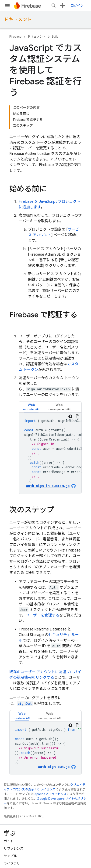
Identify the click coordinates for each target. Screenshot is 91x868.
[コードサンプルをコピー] (78, 416)
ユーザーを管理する (42, 615)
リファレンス (14, 848)
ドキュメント (18, 20)
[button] (31, 407)
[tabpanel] (50, 453)
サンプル (10, 856)
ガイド (9, 841)
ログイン (77, 6)
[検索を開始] (54, 6)
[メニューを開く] (7, 6)
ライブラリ (12, 863)
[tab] (31, 407)
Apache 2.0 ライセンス (51, 794)
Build (55, 37)
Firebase (15, 37)
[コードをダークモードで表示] (70, 416)
